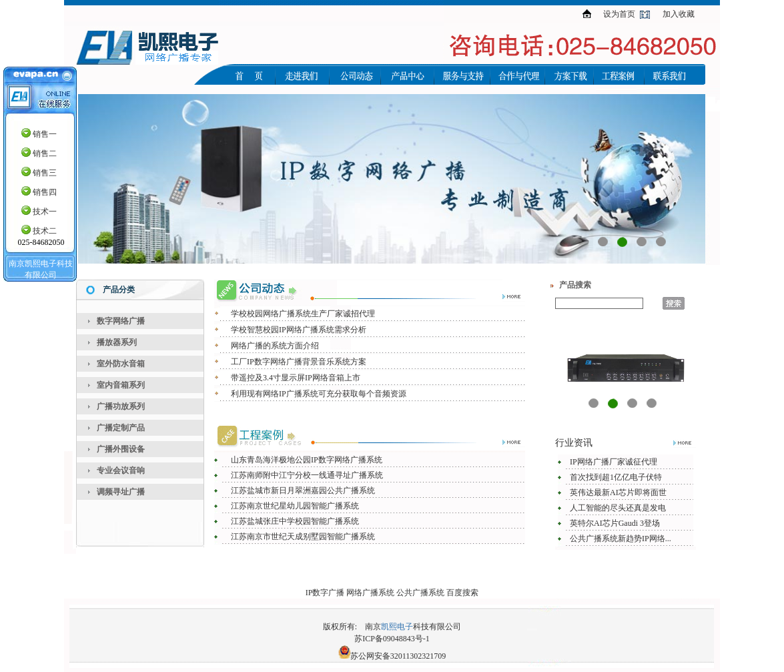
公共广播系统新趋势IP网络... (621, 539)
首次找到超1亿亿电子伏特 (616, 477)
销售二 (45, 153)
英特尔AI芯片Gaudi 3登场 (615, 523)
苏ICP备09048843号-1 (392, 639)
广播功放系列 (121, 406)
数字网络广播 (121, 321)
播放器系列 (117, 342)
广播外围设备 (121, 449)
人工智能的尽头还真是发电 (618, 508)
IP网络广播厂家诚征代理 (614, 462)
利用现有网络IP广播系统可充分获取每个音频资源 (319, 394)
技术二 (45, 231)
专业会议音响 (121, 470)
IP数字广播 (325, 593)
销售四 (45, 192)
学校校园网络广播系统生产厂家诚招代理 (303, 314)
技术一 (45, 212)
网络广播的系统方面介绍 (275, 346)
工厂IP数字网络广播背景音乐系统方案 (299, 362)
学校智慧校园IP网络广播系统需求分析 (299, 330)
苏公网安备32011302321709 (398, 656)
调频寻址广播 (121, 492)
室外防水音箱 (121, 364)
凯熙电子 (397, 627)
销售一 (45, 134)
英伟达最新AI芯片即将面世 (618, 492)
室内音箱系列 (121, 385)
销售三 (45, 173)
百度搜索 (462, 593)
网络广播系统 (370, 593)
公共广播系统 (420, 593)
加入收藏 (679, 14)
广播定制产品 (121, 428)
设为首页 (619, 14)
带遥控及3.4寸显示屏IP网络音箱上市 (296, 378)
